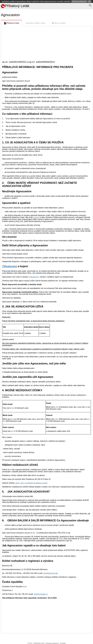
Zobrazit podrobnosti (79, 1)
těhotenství (34, 277)
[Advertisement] (46, 43)
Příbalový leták (11, 23)
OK (89, 1)
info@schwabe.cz (41, 594)
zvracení (36, 217)
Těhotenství (10, 266)
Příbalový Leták (15, 6)
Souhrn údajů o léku (35, 23)
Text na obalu (59, 23)
